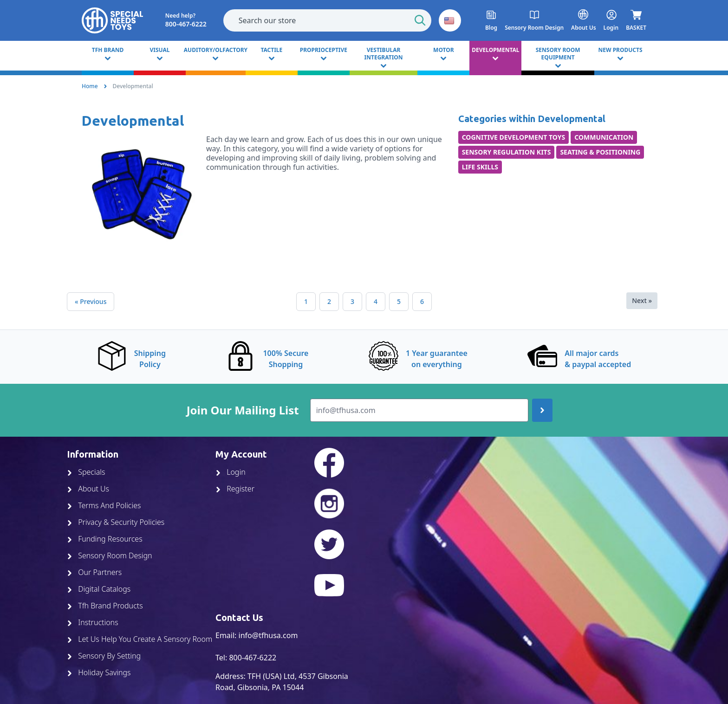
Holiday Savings (99, 672)
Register (235, 489)
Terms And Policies (104, 505)
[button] (450, 20)
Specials (86, 472)
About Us (88, 489)
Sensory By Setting (104, 656)
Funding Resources (105, 539)
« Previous (91, 301)
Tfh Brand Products (105, 606)
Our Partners (94, 572)
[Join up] (542, 410)
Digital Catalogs (99, 589)
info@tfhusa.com (268, 635)
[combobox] (327, 20)
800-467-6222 (253, 658)
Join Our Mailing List (243, 410)
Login (231, 472)
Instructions (93, 622)
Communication (604, 137)
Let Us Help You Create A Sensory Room (140, 639)
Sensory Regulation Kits (507, 152)
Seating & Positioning (600, 152)
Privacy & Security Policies (116, 522)
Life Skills (480, 167)
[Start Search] (420, 20)
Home (90, 86)
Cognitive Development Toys (514, 137)
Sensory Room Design (110, 555)
